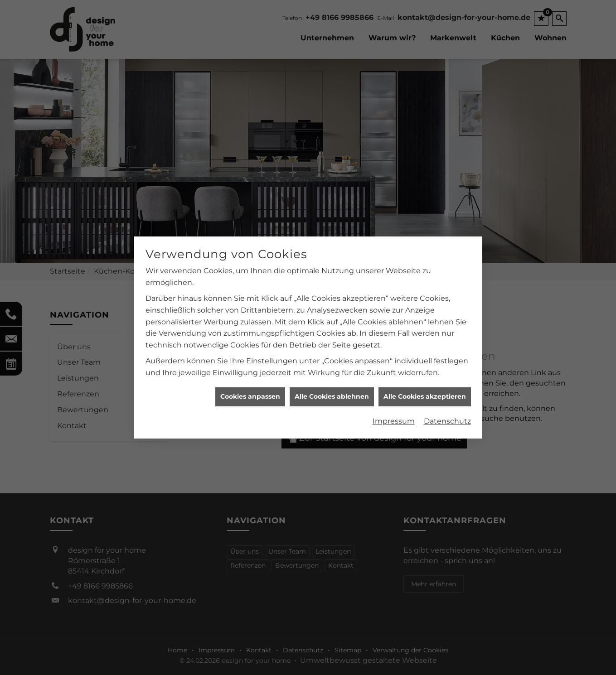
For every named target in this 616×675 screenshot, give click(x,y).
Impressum (394, 418)
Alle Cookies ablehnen (332, 394)
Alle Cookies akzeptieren (425, 394)
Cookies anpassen (250, 394)
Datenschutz (447, 418)
